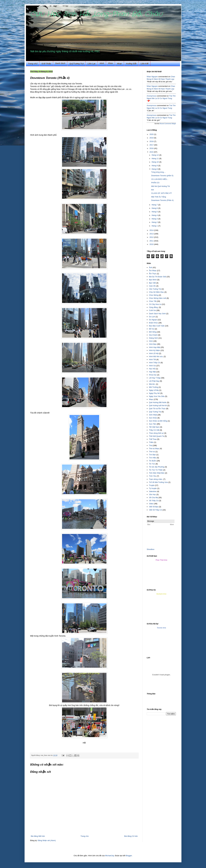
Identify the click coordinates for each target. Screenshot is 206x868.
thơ (152, 190)
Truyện (152, 485)
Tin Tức (152, 464)
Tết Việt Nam (154, 427)
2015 (152, 152)
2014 (152, 230)
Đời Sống (153, 332)
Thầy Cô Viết (154, 430)
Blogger (129, 856)
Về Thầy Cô (154, 501)
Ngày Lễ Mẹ (154, 390)
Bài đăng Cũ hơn (131, 836)
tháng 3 (155, 219)
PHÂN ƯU (155, 183)
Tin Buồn (152, 461)
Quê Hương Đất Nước (158, 402)
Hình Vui (152, 366)
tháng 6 (155, 208)
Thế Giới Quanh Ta (157, 436)
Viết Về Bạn (154, 507)
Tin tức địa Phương (157, 467)
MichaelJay (110, 856)
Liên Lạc (92, 64)
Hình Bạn (153, 344)
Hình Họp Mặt (154, 347)
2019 (152, 138)
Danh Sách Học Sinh (157, 314)
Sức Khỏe (153, 418)
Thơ (150, 445)
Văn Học (152, 494)
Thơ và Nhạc (154, 449)
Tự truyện (153, 488)
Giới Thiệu (46, 64)
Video (151, 504)
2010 (152, 244)
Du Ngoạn (153, 320)
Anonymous (152, 96)
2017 (152, 145)
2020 (152, 134)
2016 (152, 148)
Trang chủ (33, 64)
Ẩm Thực (153, 274)
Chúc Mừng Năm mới (157, 298)
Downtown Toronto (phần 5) (162, 176)
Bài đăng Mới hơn (38, 836)
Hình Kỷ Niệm (154, 350)
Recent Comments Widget (168, 124)
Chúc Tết (153, 301)
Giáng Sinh (153, 338)
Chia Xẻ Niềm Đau (156, 292)
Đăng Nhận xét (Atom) (47, 840)
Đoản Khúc (153, 323)
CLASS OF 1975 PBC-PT (161, 193)
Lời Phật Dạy (154, 381)
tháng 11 (155, 158)
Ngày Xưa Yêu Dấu (157, 396)
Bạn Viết (152, 283)
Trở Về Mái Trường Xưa (158, 482)
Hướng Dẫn (131, 64)
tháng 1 (155, 226)
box (153, 549)
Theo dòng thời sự (156, 433)
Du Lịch (152, 317)
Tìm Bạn (152, 455)
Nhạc (119, 64)
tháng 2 (155, 222)
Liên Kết (145, 64)
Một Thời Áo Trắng (159, 197)
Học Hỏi (152, 369)
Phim (110, 63)
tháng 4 (155, 215)
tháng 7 (155, 205)
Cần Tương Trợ (155, 289)
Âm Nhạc (153, 271)
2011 (152, 241)
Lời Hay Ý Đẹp (155, 378)
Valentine (153, 491)
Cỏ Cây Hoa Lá (155, 304)
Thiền (151, 442)
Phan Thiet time (161, 560)
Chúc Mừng (154, 295)
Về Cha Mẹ (153, 498)
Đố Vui (152, 329)
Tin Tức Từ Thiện (156, 470)
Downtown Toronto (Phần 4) (162, 200)
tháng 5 (155, 212)
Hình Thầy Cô (154, 363)
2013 (152, 234)
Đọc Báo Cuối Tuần (157, 326)
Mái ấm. (152, 384)
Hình (151, 341)
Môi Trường (154, 387)
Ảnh (151, 267)
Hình (102, 63)
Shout (149, 549)
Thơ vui (152, 452)
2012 (152, 237)
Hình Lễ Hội (154, 353)
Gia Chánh (153, 335)
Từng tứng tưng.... (158, 172)
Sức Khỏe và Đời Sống (158, 421)
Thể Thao (153, 439)
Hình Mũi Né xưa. (156, 356)
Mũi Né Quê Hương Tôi (160, 186)
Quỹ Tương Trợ (76, 64)
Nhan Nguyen (152, 77)
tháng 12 (155, 155)
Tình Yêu (153, 476)
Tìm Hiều (153, 458)
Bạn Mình (153, 280)
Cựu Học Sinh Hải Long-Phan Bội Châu (96, 14)
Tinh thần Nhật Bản (157, 473)
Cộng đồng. (154, 307)
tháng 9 (155, 166)
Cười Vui (152, 310)
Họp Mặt (152, 372)
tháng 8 (155, 169)
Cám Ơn (152, 286)
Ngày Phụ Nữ (154, 393)
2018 (152, 141)
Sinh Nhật (153, 415)
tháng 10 (155, 162)
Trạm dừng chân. (156, 479)
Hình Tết (152, 360)
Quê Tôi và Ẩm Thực (157, 409)
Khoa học (153, 375)
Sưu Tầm (153, 424)
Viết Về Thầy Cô (155, 510)
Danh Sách (60, 63)
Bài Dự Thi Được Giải (157, 277)
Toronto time (161, 628)
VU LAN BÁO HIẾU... (160, 179)
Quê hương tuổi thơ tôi (158, 405)
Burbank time (162, 594)
